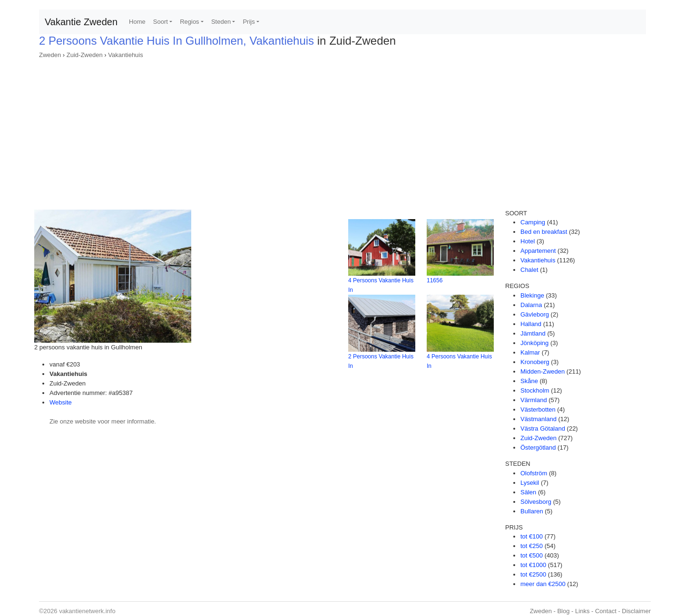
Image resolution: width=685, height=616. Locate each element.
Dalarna (531, 305)
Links (582, 611)
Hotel (528, 241)
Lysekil (530, 483)
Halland (531, 324)
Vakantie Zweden (81, 22)
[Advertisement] (342, 131)
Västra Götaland (543, 428)
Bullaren (532, 511)
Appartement (538, 251)
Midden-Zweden (543, 371)
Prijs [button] (249, 22)
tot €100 (532, 536)
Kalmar (530, 352)
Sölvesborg (536, 502)
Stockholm (535, 390)
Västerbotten (538, 409)
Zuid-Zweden (85, 55)
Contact (606, 611)
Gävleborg (535, 314)
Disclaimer (636, 611)
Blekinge (532, 295)
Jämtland (533, 333)
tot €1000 (533, 565)
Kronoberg (535, 362)
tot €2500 (533, 574)
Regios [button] (189, 22)
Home (137, 22)
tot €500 (532, 555)
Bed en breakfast (544, 232)
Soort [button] (161, 22)
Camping (533, 222)
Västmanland (538, 419)
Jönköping (534, 343)
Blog (563, 611)
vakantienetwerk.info (87, 611)
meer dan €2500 (543, 584)
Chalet (529, 270)
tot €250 (532, 546)
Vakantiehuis (125, 55)
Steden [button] (221, 22)
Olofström (534, 473)
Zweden (50, 55)
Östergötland (538, 448)
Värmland (534, 400)
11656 (435, 280)
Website (61, 402)
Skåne (529, 381)
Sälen (528, 492)
